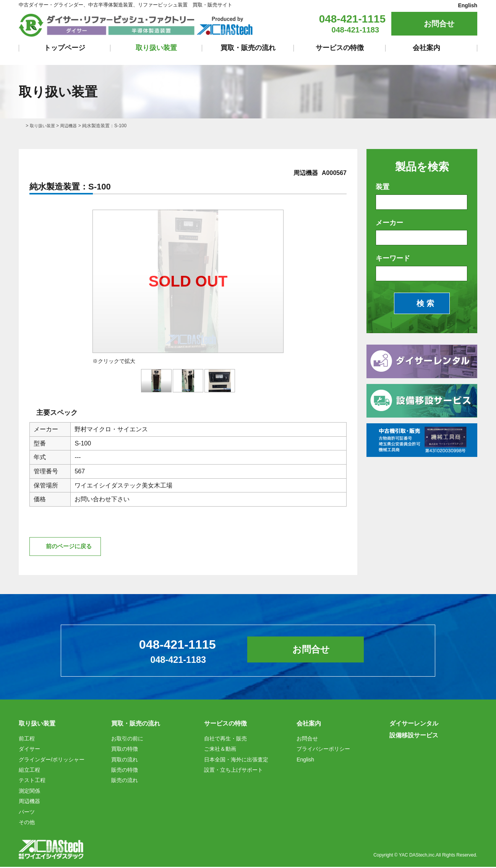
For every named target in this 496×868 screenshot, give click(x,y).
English (468, 5)
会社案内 (426, 48)
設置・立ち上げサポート (233, 771)
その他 (27, 823)
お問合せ (439, 24)
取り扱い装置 (156, 48)
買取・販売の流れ (248, 48)
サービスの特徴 (340, 48)
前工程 (27, 740)
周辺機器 (71, 126)
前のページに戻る (71, 547)
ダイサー (29, 750)
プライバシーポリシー (323, 750)
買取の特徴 (125, 750)
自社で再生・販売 (225, 740)
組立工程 (29, 771)
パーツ (27, 813)
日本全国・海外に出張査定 (236, 761)
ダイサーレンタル (414, 725)
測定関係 (29, 792)
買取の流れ (125, 761)
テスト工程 (32, 782)
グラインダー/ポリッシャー (52, 761)
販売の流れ (125, 782)
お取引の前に (127, 740)
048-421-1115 (352, 19)
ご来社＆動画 (220, 750)
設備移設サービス (414, 736)
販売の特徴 (125, 771)
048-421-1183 (356, 30)
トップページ (65, 48)
